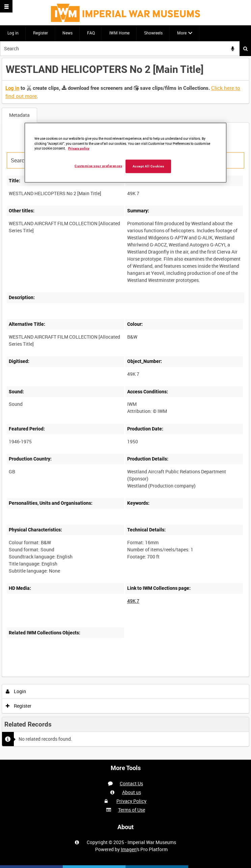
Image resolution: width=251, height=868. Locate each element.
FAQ (91, 33)
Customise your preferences (98, 166)
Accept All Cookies (148, 166)
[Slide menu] (6, 6)
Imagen (129, 849)
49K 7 (133, 601)
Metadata (19, 115)
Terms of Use (132, 810)
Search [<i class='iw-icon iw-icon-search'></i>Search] (245, 49)
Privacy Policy (131, 801)
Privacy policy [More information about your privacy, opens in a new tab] (79, 148)
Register (40, 33)
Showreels (153, 33)
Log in (13, 33)
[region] (125, 153)
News (67, 33)
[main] (125, 408)
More (182, 33)
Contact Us (131, 783)
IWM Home (119, 33)
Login (16, 691)
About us (132, 792)
